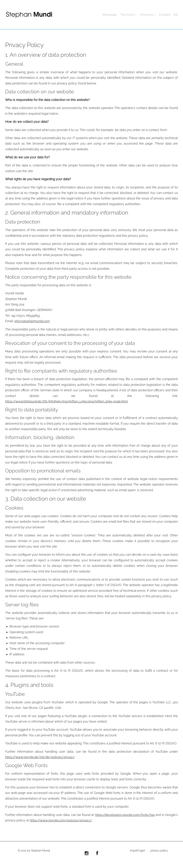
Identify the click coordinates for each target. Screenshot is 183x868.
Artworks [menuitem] (147, 15)
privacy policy (159, 851)
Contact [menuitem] (165, 15)
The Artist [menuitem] (127, 15)
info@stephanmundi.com (32, 321)
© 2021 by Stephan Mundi (34, 851)
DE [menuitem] (176, 15)
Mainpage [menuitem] (110, 15)
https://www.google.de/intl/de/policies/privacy (40, 757)
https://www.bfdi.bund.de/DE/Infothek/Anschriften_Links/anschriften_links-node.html (66, 401)
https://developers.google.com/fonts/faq (125, 815)
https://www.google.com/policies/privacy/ (61, 820)
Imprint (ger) (138, 851)
